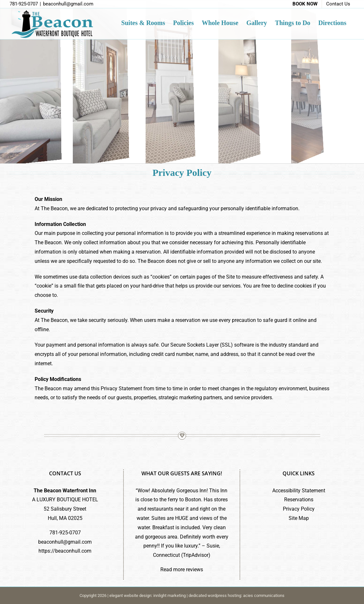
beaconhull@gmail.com (68, 4)
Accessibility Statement (299, 490)
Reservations (299, 500)
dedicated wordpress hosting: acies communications (237, 595)
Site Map (299, 518)
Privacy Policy (299, 509)
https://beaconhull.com (65, 551)
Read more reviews (182, 569)
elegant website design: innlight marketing (148, 595)
